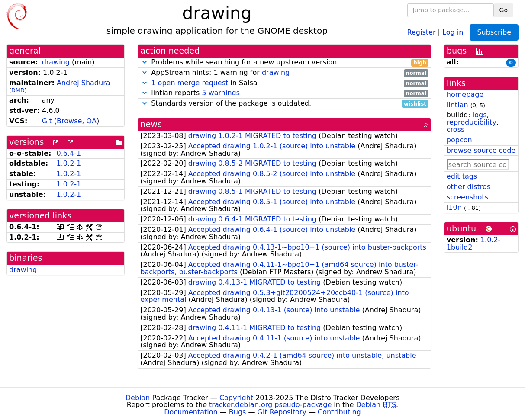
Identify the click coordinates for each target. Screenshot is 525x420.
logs (480, 115)
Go (504, 10)
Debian (138, 398)
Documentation (191, 412)
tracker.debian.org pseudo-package (270, 405)
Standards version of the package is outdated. (284, 104)
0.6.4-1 (69, 153)
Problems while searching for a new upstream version (284, 63)
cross (456, 130)
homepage (465, 95)
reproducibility (472, 122)
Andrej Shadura (84, 83)
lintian (457, 105)
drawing (56, 62)
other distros (469, 187)
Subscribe (494, 32)
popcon (459, 140)
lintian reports (284, 93)
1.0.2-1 (69, 163)
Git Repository (282, 412)
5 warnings (221, 93)
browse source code (481, 150)
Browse (69, 121)
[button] (145, 62)
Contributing (339, 412)
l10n (454, 207)
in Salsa (284, 83)
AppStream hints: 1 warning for (284, 73)
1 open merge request (190, 83)
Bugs (238, 412)
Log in (453, 32)
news (151, 124)
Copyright (236, 398)
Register (422, 32)
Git (47, 121)
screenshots (467, 197)
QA (92, 121)
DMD (18, 90)
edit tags (462, 176)
